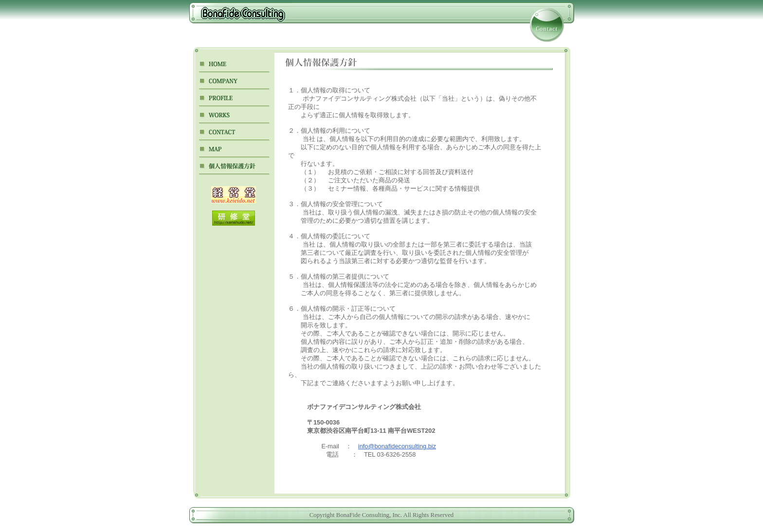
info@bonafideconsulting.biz (397, 446)
